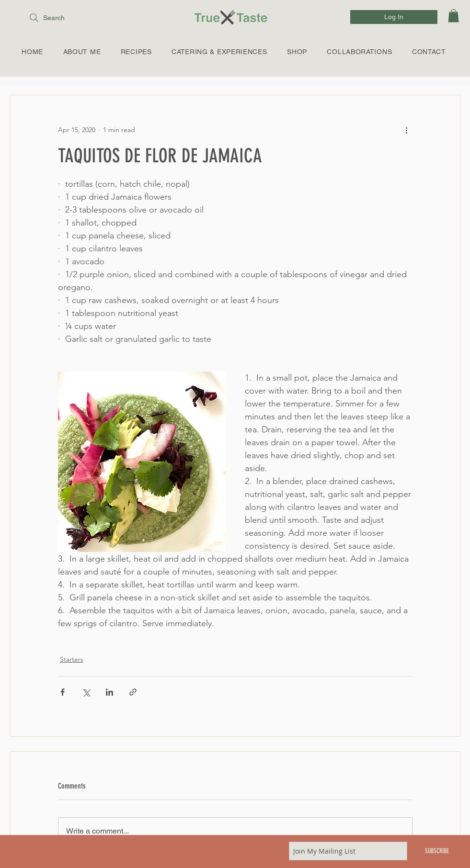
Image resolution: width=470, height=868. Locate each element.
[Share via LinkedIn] (109, 692)
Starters (72, 659)
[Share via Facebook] (63, 692)
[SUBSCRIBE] (437, 851)
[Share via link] (133, 692)
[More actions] (407, 130)
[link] (453, 16)
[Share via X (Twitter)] (86, 692)
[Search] (69, 18)
